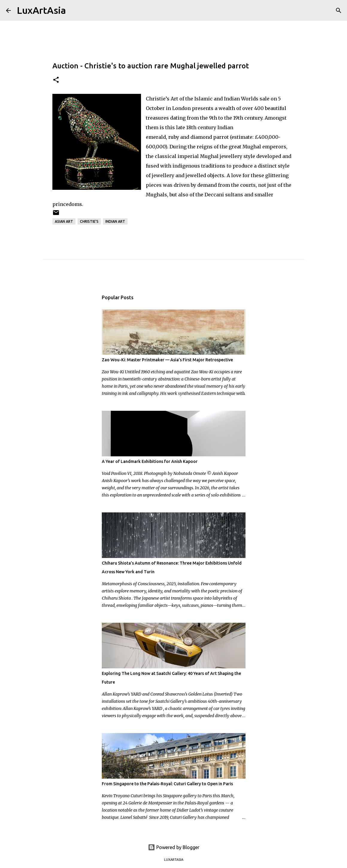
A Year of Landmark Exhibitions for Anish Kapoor (150, 461)
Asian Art (64, 221)
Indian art (115, 221)
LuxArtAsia (41, 10)
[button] (56, 80)
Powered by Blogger (174, 847)
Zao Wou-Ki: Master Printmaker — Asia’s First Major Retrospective (167, 360)
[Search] (74, 10)
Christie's (89, 221)
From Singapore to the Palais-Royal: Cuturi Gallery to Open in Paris (167, 784)
